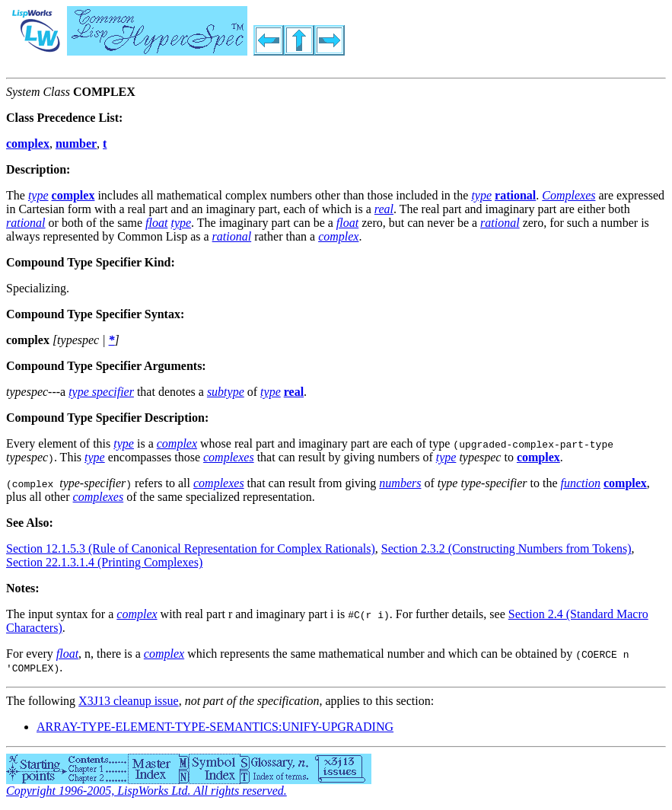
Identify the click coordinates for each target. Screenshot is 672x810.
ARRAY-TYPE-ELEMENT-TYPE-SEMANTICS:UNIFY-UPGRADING (215, 727)
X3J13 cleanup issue (129, 701)
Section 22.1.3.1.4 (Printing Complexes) (104, 562)
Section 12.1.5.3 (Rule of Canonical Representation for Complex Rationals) (191, 549)
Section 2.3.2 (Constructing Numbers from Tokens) (506, 549)
